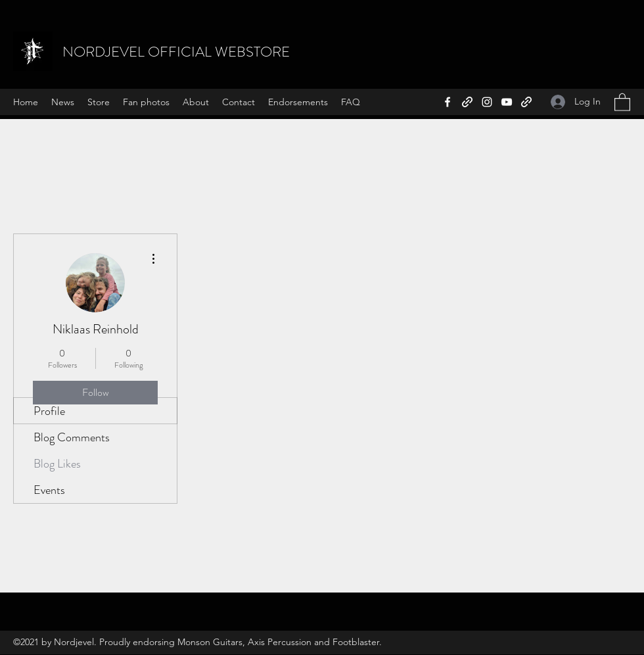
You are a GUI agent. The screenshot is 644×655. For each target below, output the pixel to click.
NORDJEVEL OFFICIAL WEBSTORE (176, 52)
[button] (622, 102)
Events (49, 490)
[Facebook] (448, 102)
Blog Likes (57, 464)
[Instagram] (487, 102)
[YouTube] (507, 102)
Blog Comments (72, 437)
